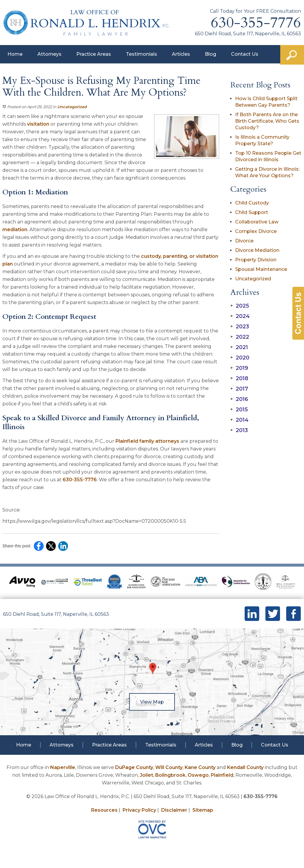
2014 (239, 420)
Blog (210, 54)
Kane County (200, 767)
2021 (239, 347)
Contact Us (245, 54)
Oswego (198, 775)
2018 (239, 378)
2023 (240, 327)
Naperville (63, 767)
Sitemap (203, 810)
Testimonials (141, 54)
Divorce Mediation (257, 250)
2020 (240, 358)
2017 (239, 389)
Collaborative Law (257, 222)
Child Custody (252, 203)
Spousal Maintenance (261, 269)
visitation (38, 124)
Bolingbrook (170, 775)
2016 (239, 399)
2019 (239, 368)
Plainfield (222, 775)
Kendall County (245, 767)
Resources (104, 810)
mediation (15, 230)
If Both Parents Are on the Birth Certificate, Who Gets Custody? (267, 121)
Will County (169, 767)
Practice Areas (94, 54)
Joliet (147, 775)
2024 (240, 316)
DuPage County (134, 767)
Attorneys (49, 54)
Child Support (252, 212)
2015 (239, 410)
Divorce (244, 241)
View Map (152, 702)
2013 (239, 430)
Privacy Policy (139, 810)
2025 (240, 306)
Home (15, 54)
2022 (240, 337)
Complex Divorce (256, 231)
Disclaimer (174, 810)
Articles (181, 54)
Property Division (256, 260)
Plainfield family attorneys (147, 441)
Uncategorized (72, 107)
